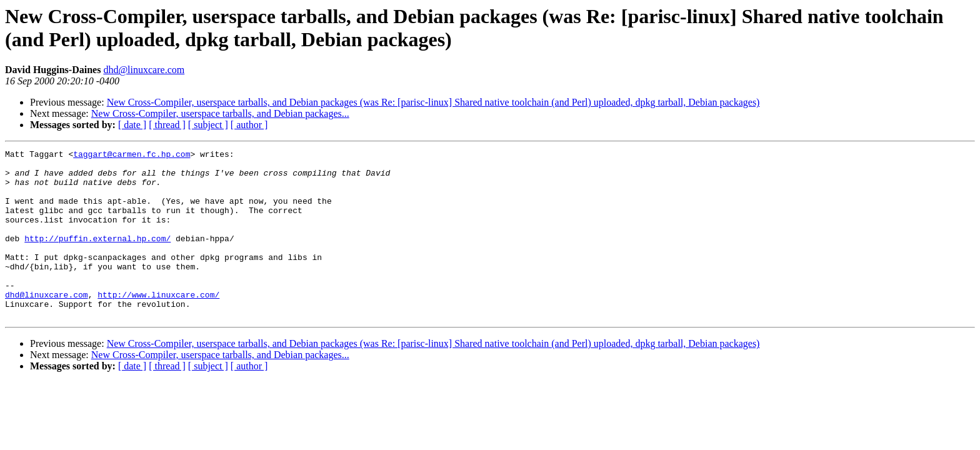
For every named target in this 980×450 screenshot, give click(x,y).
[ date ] (132, 125)
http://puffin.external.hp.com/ (97, 257)
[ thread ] (167, 125)
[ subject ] (208, 125)
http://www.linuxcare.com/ (158, 324)
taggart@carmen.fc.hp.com (132, 156)
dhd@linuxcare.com (144, 70)
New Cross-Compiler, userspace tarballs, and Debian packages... (220, 113)
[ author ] (249, 125)
